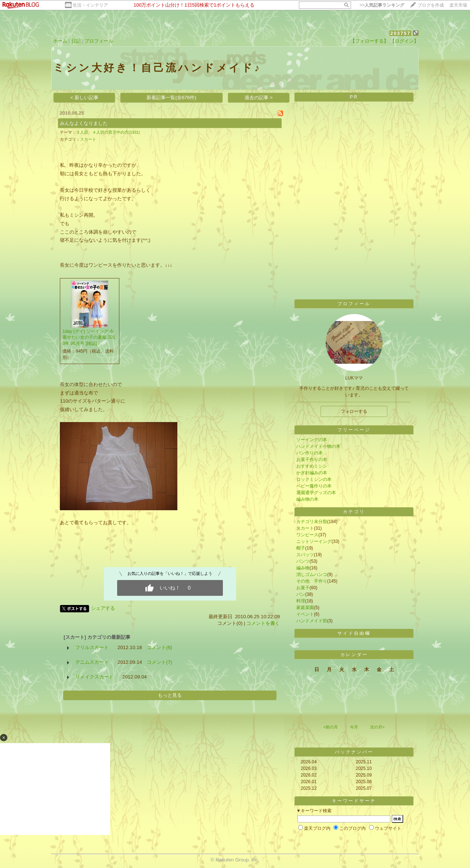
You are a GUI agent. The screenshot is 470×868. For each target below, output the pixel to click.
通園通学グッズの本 (316, 493)
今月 (354, 727)
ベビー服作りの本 (314, 486)
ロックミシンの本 (314, 479)
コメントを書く (263, 623)
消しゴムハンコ (312, 575)
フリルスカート (92, 647)
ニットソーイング (314, 541)
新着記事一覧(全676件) (171, 98)
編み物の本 (307, 499)
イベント (305, 614)
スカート (88, 139)
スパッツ (305, 555)
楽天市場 (458, 5)
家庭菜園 (305, 608)
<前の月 (330, 727)
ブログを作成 (431, 5)
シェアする (103, 608)
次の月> (377, 727)
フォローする (354, 411)
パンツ (303, 561)
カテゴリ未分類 (312, 522)
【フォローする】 (369, 41)
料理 (301, 601)
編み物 (303, 568)
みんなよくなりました (84, 123)
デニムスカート (92, 662)
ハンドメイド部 (312, 621)
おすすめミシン (312, 466)
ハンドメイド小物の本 (318, 446)
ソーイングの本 (312, 440)
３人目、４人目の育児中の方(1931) (108, 132)
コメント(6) (159, 647)
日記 (76, 41)
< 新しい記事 (85, 98)
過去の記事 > (259, 98)
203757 (400, 33)
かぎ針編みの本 (312, 473)
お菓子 (303, 588)
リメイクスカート (94, 677)
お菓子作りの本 (312, 460)
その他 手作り (312, 581)
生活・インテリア (90, 5)
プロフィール (99, 41)
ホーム (60, 41)
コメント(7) (159, 662)
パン (301, 594)
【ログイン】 (404, 41)
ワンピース (307, 535)
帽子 (301, 548)
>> (382, 5)
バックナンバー (354, 752)
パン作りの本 (310, 453)
